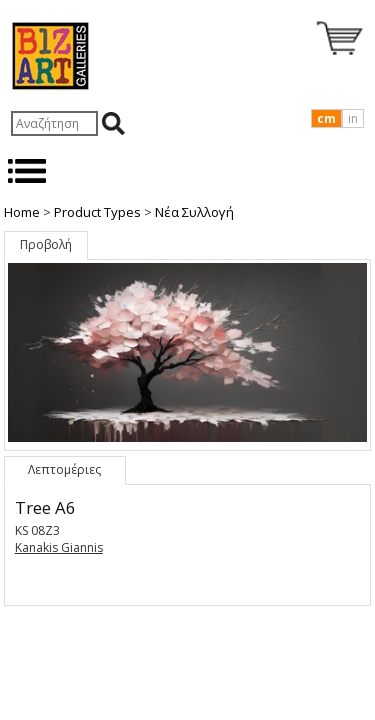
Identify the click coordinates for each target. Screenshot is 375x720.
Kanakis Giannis (59, 547)
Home (22, 212)
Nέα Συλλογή (194, 212)
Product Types (97, 212)
